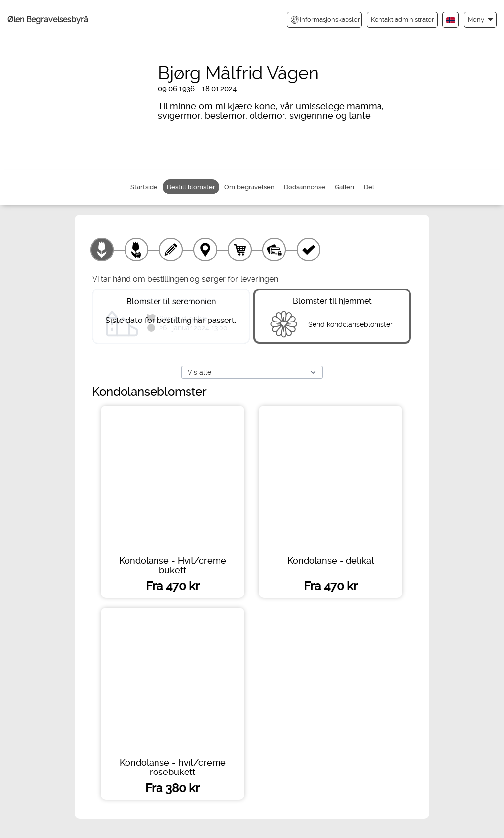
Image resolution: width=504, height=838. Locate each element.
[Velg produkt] (102, 250)
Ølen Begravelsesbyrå (48, 19)
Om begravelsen (250, 187)
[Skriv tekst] (171, 250)
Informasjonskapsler (326, 20)
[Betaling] (274, 250)
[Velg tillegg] (136, 250)
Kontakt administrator (402, 19)
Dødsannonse (305, 187)
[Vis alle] (252, 372)
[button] (480, 19)
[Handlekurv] (240, 250)
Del (369, 187)
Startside (144, 187)
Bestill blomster (191, 187)
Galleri (345, 187)
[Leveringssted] (205, 250)
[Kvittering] (309, 250)
